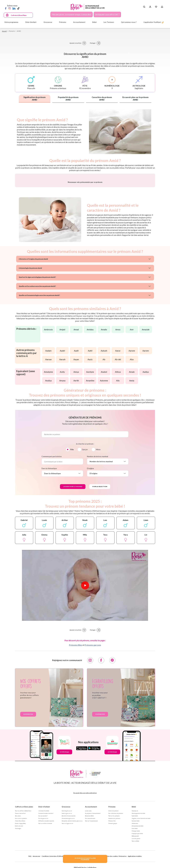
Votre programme (11, 22)
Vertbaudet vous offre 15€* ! (107, 14)
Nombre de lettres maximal (97, 523)
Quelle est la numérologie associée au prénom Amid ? (39, 361)
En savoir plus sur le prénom (135, 98)
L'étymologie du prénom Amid (30, 334)
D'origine (90, 535)
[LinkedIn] (14, 8)
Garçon (85, 516)
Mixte (98, 516)
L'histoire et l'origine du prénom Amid (33, 325)
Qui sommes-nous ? (129, 22)
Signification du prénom (35, 98)
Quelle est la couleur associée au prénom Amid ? (37, 352)
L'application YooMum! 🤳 (154, 22)
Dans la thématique (49, 535)
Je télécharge (64, 818)
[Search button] (144, 7)
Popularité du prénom (68, 98)
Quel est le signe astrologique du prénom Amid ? (37, 343)
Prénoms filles (76, 711)
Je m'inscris (28, 780)
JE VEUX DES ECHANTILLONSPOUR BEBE (85, 859)
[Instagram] (9, 8)
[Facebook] (6, 8)
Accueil (4, 31)
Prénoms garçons (93, 711)
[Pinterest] (112, 726)
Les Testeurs (109, 22)
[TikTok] (18, 8)
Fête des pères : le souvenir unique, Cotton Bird (71, 14)
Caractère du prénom (102, 98)
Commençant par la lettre (52, 523)
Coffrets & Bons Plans (19, 15)
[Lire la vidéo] (85, 652)
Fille (72, 516)
